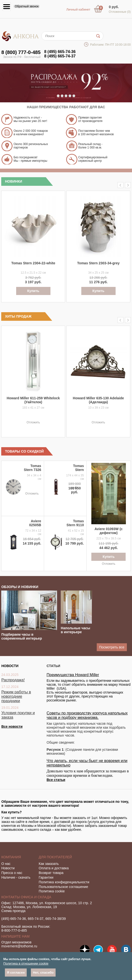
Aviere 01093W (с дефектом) (109, 531)
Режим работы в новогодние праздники (16, 696)
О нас (6, 864)
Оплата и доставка (54, 868)
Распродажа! (13, 680)
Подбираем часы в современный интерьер (22, 636)
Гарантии (46, 877)
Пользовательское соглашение (63, 887)
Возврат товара (51, 873)
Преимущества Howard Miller (73, 675)
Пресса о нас (12, 873)
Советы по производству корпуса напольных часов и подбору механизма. (87, 715)
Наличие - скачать (16, 877)
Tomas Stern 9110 (75, 523)
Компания (11, 857)
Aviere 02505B (35, 523)
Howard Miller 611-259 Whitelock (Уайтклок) (33, 400)
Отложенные (120, 12)
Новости (8, 868)
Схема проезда (13, 911)
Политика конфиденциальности (64, 882)
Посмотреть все (112, 647)
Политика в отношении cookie (26, 963)
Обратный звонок (27, 6)
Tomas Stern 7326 (32, 468)
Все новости (12, 726)
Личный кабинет (78, 9)
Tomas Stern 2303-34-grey (98, 263)
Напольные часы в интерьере (75, 630)
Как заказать (49, 864)
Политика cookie (52, 891)
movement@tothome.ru (19, 946)
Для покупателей (55, 857)
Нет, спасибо (43, 973)
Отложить (33, 422)
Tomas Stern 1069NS (78, 470)
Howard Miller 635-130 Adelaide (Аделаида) (98, 400)
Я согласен (16, 973)
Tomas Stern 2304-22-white (33, 263)
